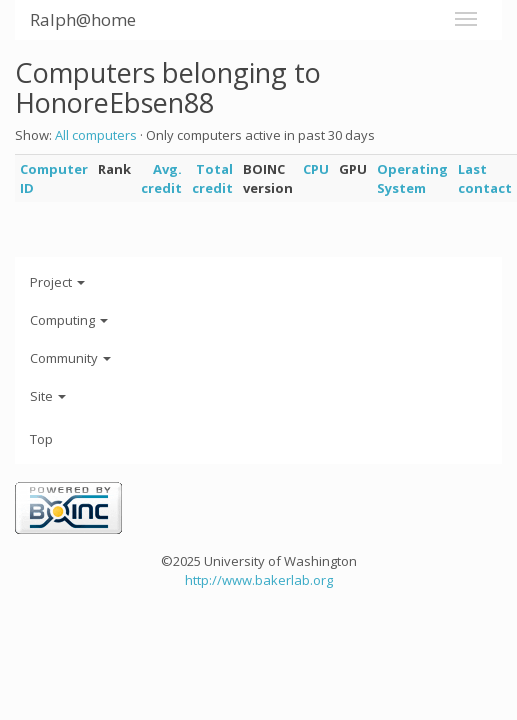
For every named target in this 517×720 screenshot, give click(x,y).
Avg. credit (161, 178)
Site (48, 396)
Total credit (212, 178)
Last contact (485, 178)
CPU (316, 169)
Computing (69, 320)
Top (41, 439)
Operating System (412, 178)
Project (57, 282)
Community (70, 358)
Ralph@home (83, 19)
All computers (96, 135)
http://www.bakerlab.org (259, 580)
